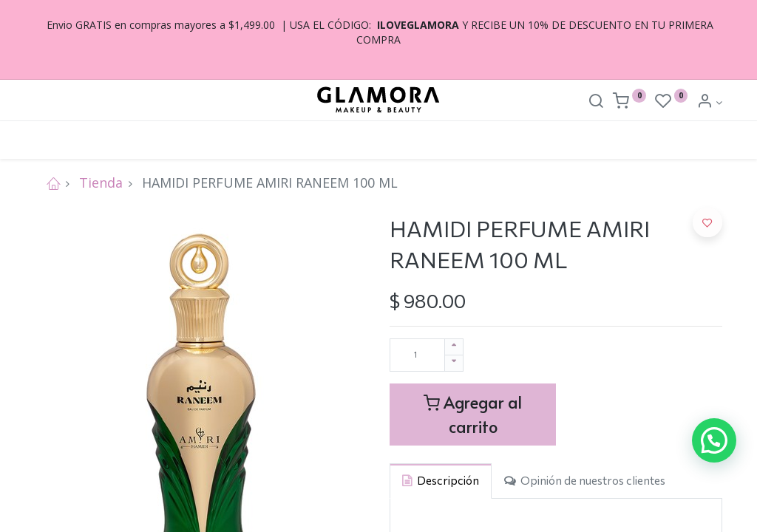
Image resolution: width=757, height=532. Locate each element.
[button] (707, 222)
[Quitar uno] (454, 363)
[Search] (596, 102)
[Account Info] (709, 102)
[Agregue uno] (454, 347)
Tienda (101, 183)
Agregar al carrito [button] (473, 414)
